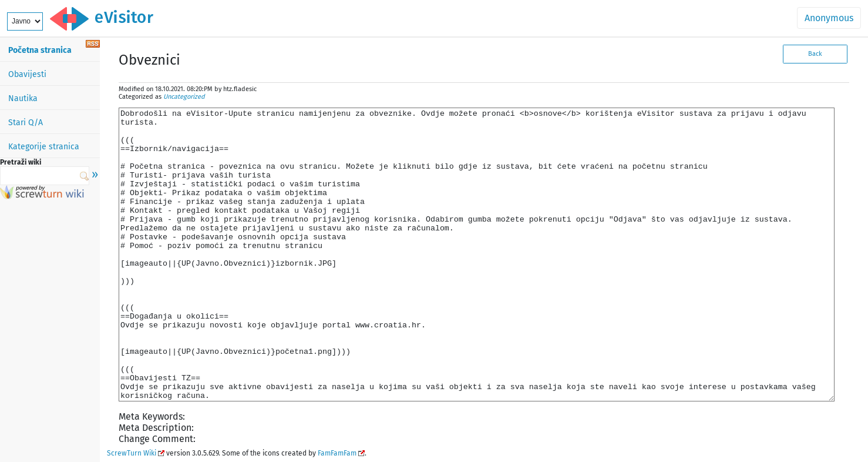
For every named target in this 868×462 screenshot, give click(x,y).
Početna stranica (40, 50)
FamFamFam (337, 453)
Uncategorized (184, 97)
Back (815, 54)
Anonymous (829, 18)
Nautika (23, 98)
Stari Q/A (26, 123)
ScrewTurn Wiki (132, 453)
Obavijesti (27, 74)
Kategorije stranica (44, 147)
